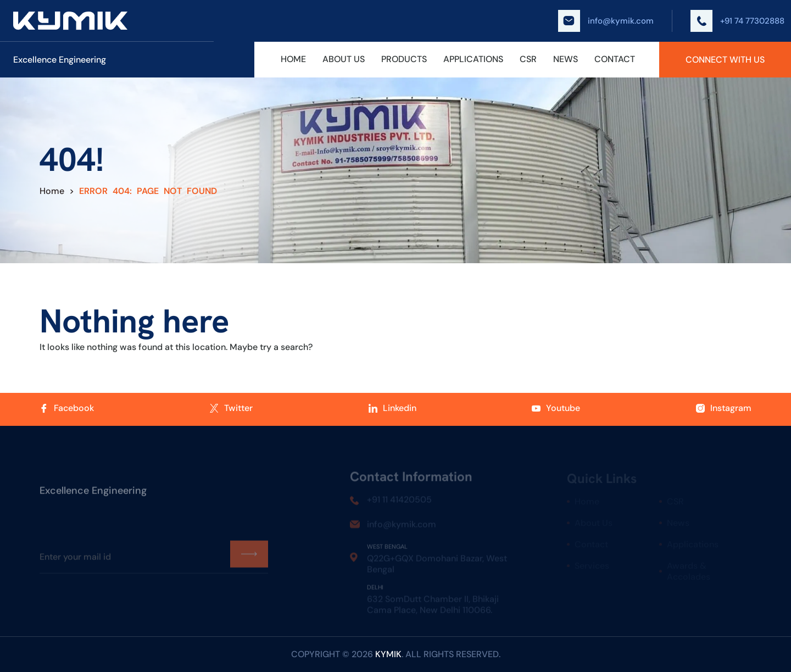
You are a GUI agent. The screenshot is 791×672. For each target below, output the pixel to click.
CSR (528, 59)
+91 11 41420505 (399, 501)
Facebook (67, 408)
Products (404, 59)
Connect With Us (725, 60)
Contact (615, 59)
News (566, 59)
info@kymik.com (606, 21)
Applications (473, 59)
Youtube (556, 408)
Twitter (231, 408)
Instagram (724, 408)
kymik (388, 654)
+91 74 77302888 (737, 21)
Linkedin (392, 408)
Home (293, 59)
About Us (344, 59)
